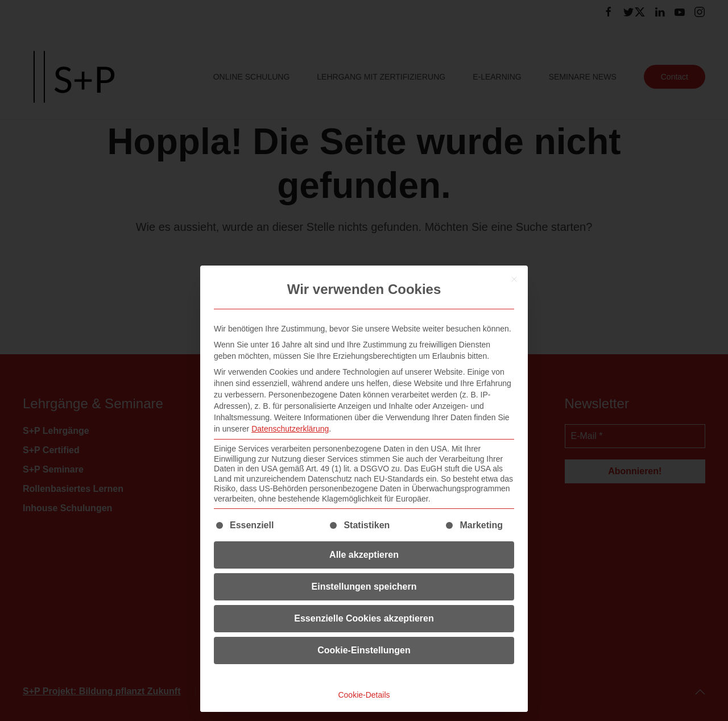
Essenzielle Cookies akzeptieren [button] (364, 618)
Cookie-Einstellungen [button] (364, 650)
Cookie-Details (364, 695)
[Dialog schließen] (514, 279)
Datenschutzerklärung (290, 429)
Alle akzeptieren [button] (364, 555)
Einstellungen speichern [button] (364, 587)
